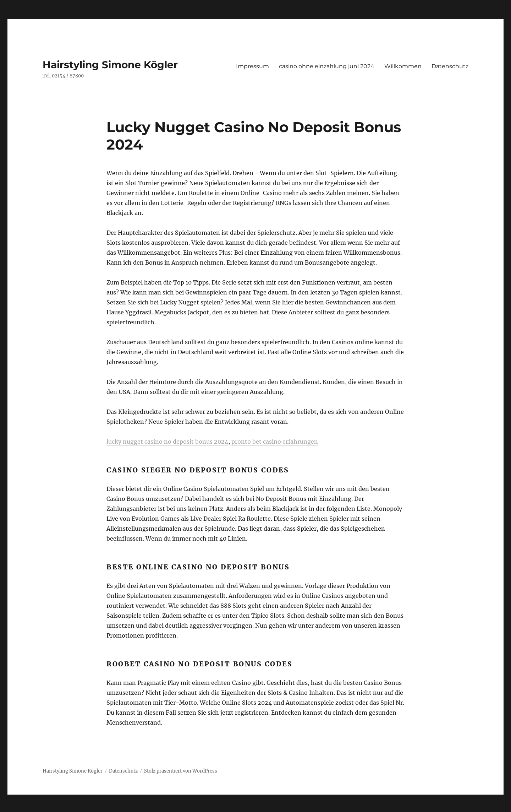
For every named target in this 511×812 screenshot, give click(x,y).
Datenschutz (450, 66)
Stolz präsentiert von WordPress (181, 771)
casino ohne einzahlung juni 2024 (327, 66)
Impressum (252, 66)
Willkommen (403, 66)
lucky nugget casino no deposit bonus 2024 (167, 442)
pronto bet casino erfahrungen (275, 442)
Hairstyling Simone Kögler (110, 65)
